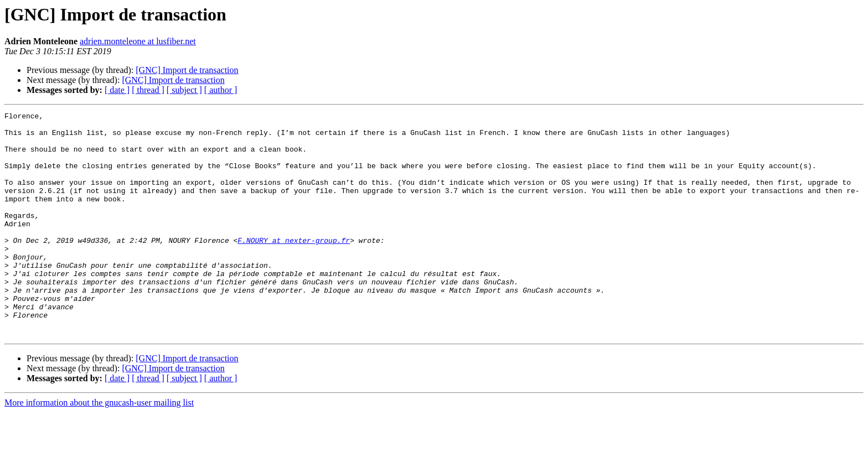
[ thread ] (148, 90)
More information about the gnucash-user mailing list (99, 447)
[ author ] (221, 90)
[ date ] (117, 90)
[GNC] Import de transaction (187, 70)
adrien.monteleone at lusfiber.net (138, 41)
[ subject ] (184, 90)
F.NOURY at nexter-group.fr (294, 267)
